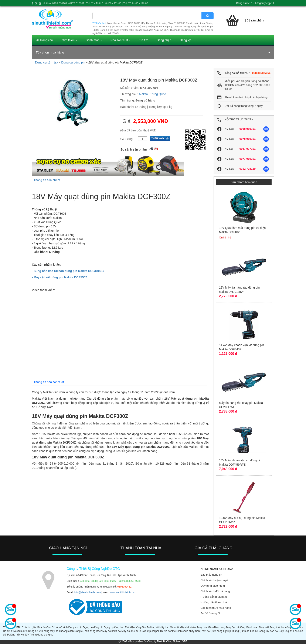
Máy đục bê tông (236, 627)
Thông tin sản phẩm (47, 180)
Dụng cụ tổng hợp (114, 627)
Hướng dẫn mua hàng (214, 597)
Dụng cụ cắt (75, 627)
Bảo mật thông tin (211, 575)
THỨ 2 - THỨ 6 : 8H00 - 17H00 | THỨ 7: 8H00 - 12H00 (117, 3)
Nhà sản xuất (121, 40)
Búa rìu (42, 627)
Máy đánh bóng (217, 627)
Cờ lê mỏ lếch (60, 627)
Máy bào (164, 627)
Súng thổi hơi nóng (280, 627)
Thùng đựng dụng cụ (41, 635)
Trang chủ (45, 40)
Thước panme (168, 631)
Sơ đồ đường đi (210, 613)
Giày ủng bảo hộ (288, 631)
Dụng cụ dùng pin (73, 62)
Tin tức (144, 40)
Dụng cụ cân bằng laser (88, 631)
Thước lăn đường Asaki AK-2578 (152, 30)
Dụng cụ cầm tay (47, 62)
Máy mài (264, 627)
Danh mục (94, 40)
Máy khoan (252, 627)
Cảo (49, 627)
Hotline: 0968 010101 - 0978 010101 (64, 3)
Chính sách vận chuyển (215, 580)
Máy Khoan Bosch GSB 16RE (124, 23)
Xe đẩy (25, 635)
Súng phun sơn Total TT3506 (122, 27)
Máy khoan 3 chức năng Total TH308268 (163, 23)
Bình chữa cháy (185, 631)
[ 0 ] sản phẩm (254, 20)
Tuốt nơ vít (153, 627)
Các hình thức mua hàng (216, 608)
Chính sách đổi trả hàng (215, 591)
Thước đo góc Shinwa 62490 (185, 30)
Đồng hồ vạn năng (39, 631)
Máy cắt (174, 627)
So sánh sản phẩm (133, 149)
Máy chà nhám (188, 627)
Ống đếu (141, 627)
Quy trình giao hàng (212, 586)
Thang (235, 631)
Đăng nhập (164, 40)
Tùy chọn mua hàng (50, 52)
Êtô (127, 627)
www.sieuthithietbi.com (122, 592)
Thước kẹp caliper (149, 631)
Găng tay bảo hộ (268, 631)
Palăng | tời (14, 635)
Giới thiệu (69, 40)
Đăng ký (185, 40)
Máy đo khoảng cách (62, 631)
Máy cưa (202, 627)
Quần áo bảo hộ (249, 631)
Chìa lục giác (29, 627)
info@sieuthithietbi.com (88, 592)
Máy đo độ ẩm (130, 631)
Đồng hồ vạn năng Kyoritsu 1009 (117, 30)
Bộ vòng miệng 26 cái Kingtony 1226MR (160, 27)
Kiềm (133, 627)
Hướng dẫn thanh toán (214, 602)
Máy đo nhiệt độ (112, 631)
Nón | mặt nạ (202, 631)
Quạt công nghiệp (221, 631)
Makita (143, 94)
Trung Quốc (158, 94)
